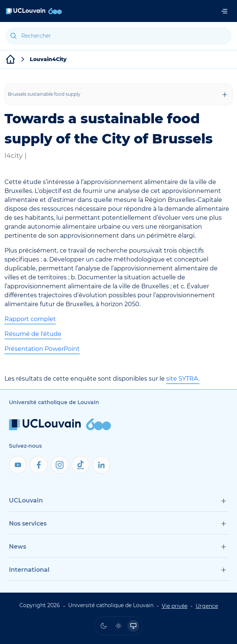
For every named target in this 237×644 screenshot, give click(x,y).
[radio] (104, 626)
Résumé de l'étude (33, 334)
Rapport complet (30, 319)
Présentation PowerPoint (42, 349)
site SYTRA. (183, 379)
